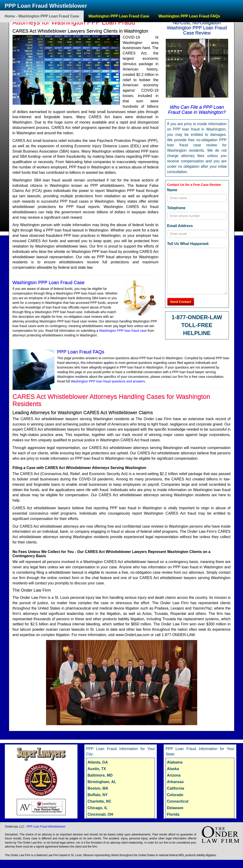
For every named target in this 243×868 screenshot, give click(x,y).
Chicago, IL (98, 808)
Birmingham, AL (102, 782)
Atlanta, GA (98, 762)
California (176, 788)
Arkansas (175, 782)
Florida (173, 814)
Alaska (173, 769)
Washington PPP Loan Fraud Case (119, 16)
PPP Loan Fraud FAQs (81, 352)
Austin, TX (97, 769)
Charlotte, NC (100, 801)
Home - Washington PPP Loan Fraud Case (42, 16)
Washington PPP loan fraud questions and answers (108, 381)
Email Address (180, 226)
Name (172, 190)
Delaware (175, 808)
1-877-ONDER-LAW (197, 317)
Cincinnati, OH (100, 814)
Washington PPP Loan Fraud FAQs (189, 16)
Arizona (174, 775)
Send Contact (181, 302)
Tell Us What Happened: (188, 244)
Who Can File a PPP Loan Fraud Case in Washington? (197, 110)
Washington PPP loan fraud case (123, 331)
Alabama (175, 762)
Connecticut (178, 801)
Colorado (175, 795)
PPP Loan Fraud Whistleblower (46, 6)
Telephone (176, 208)
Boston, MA (98, 788)
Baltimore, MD (100, 775)
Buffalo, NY (98, 795)
